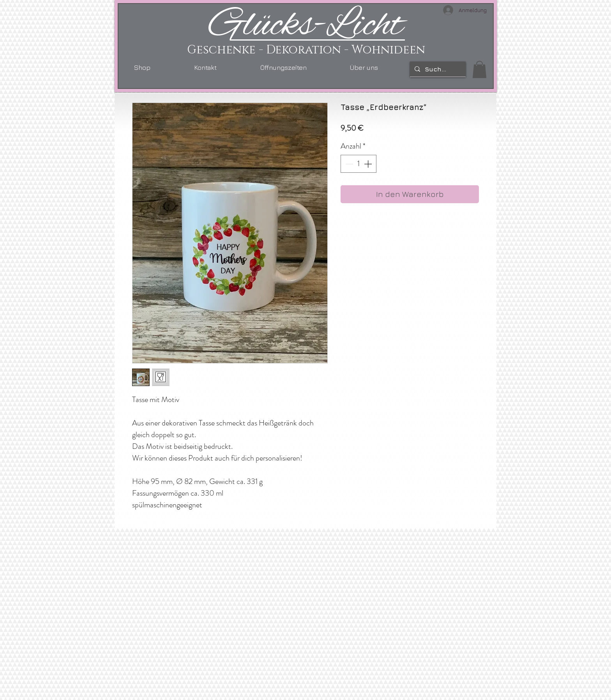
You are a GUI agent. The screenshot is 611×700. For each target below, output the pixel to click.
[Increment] (369, 164)
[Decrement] (348, 164)
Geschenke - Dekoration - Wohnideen (306, 50)
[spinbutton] (358, 164)
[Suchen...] (437, 69)
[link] (479, 69)
